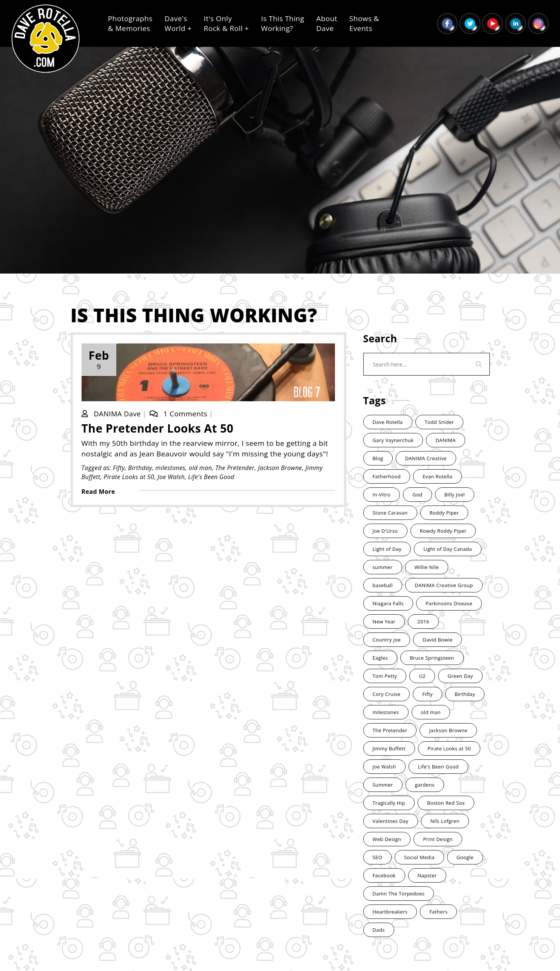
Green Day (460, 676)
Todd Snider (440, 422)
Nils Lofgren (445, 821)
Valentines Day (391, 821)
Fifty (120, 468)
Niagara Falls (388, 603)
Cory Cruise (387, 694)
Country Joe (387, 640)
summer (383, 567)
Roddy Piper (444, 513)
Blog (378, 458)
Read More (99, 492)
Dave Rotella (388, 422)
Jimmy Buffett (389, 748)
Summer (383, 785)
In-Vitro (382, 495)
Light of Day (387, 549)
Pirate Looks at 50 (130, 477)
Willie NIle (427, 567)
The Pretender (236, 468)
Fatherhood (387, 476)
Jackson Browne (281, 468)
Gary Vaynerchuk (393, 440)
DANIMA (445, 440)
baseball (383, 585)
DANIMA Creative (426, 458)
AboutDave (327, 23)
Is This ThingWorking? (282, 23)
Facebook (384, 875)
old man (201, 468)
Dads (379, 930)
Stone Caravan (390, 513)
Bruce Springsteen (432, 658)
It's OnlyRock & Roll (227, 23)
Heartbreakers (390, 912)
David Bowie (437, 640)
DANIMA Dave (119, 414)
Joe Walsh (172, 477)
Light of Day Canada (448, 549)
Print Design (438, 839)
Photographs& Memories (130, 23)
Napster (427, 875)
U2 (422, 676)
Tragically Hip (389, 803)
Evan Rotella (437, 476)
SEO (378, 857)
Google (465, 857)
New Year (384, 622)
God (417, 495)
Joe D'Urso (385, 531)
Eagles (380, 658)
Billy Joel (455, 495)
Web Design (387, 839)
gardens (425, 785)
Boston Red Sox (446, 803)
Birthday (141, 468)
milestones (171, 468)
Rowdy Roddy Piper (443, 531)
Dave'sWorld (178, 23)
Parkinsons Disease (449, 603)
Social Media (419, 857)
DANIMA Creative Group (444, 585)
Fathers (438, 912)
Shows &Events (364, 23)
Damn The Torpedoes (399, 894)
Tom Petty (385, 676)
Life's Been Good (212, 477)
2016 (423, 622)
